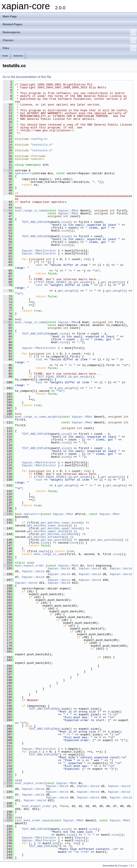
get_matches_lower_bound (61, 523)
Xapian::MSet (68, 211)
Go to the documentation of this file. (27, 77)
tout (39, 265)
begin (80, 838)
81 (8, 322)
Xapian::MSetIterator (39, 251)
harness (18, 56)
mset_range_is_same (30, 211)
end (55, 843)
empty (43, 551)
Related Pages (12, 24)
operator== (32, 514)
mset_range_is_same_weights (37, 417)
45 (8, 211)
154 (8, 566)
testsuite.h (42, 150)
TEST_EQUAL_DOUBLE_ (53, 282)
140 (8, 514)
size (65, 222)
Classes (69, 40)
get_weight (82, 282)
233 (8, 820)
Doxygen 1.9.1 (126, 866)
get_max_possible (55, 540)
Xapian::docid (59, 568)
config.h (39, 139)
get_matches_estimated (59, 534)
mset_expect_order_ (30, 566)
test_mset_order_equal (33, 820)
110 (8, 417)
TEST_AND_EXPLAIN (36, 222)
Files (69, 48)
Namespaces (69, 32)
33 (8, 170)
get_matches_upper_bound (61, 528)
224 (8, 783)
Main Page (10, 16)
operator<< (24, 173)
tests (5, 56)
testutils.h (42, 145)
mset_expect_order (30, 783)
